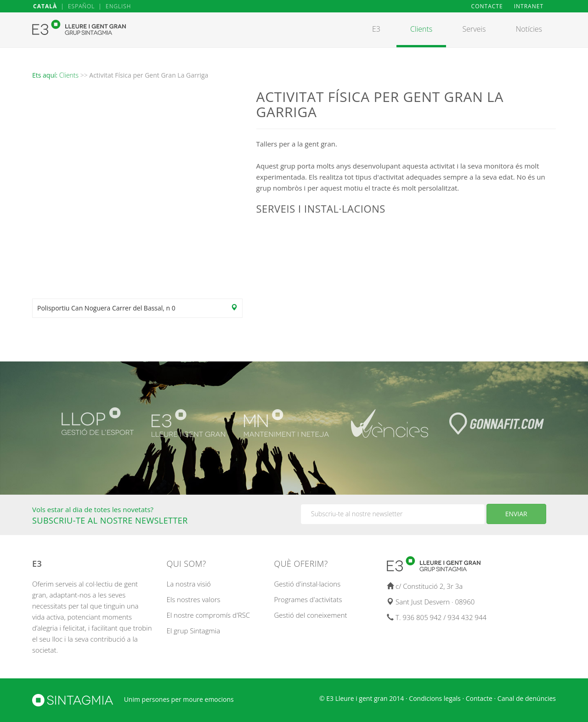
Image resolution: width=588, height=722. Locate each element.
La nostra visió (189, 584)
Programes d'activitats (308, 599)
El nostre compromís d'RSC (209, 615)
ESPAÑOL (81, 6)
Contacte (479, 698)
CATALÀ (45, 6)
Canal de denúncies (527, 698)
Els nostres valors (194, 599)
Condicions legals (435, 698)
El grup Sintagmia (194, 631)
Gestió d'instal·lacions (308, 584)
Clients (69, 75)
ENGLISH (118, 6)
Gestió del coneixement (311, 615)
